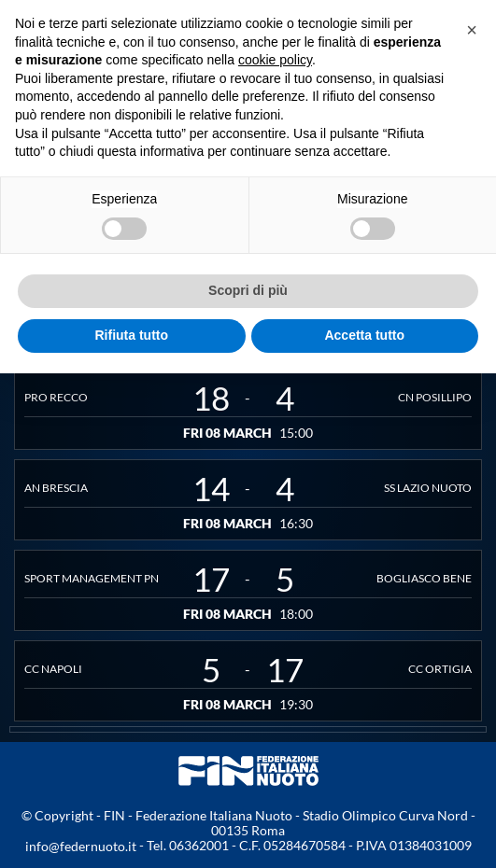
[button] (472, 30)
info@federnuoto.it (81, 846)
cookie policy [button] (275, 60)
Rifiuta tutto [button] (131, 335)
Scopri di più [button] (248, 290)
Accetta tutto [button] (364, 335)
